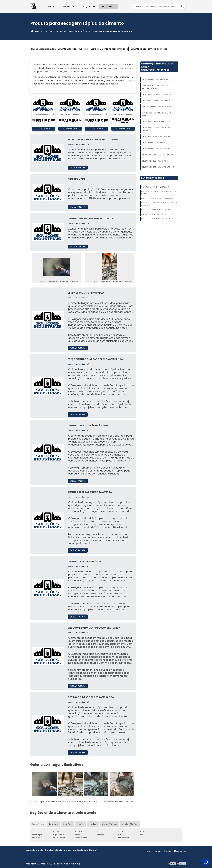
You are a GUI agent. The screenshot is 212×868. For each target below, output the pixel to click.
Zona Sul (80, 824)
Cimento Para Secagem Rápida (156, 101)
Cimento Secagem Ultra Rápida (156, 149)
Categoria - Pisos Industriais (154, 214)
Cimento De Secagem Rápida (155, 161)
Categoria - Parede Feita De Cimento (157, 210)
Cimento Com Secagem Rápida (156, 137)
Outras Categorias (152, 178)
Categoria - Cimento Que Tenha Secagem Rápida (159, 193)
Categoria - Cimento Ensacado (155, 187)
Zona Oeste (67, 824)
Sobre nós (158, 851)
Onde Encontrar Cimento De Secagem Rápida (155, 87)
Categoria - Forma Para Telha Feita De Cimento (159, 204)
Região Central (38, 824)
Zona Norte (53, 824)
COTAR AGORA (44, 129)
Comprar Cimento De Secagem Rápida (109, 49)
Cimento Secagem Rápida (154, 143)
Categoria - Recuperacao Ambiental (157, 219)
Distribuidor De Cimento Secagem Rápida (158, 114)
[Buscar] (183, 6)
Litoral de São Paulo (130, 824)
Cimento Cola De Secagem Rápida (157, 155)
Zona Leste (93, 824)
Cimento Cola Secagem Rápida (73, 49)
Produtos (109, 6)
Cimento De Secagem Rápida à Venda (149, 49)
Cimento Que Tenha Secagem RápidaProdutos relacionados (157, 67)
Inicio (149, 851)
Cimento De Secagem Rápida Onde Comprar (158, 129)
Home (51, 6)
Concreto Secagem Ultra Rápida (157, 107)
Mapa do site (180, 851)
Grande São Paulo (109, 824)
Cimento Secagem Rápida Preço (157, 80)
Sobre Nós (69, 6)
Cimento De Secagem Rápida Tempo (158, 167)
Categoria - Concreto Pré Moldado (157, 198)
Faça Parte (89, 6)
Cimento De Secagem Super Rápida (158, 95)
